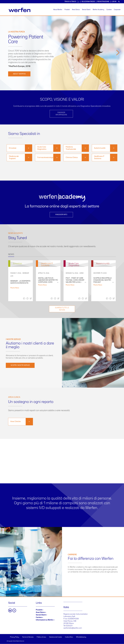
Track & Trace (72, 2)
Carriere (109, 10)
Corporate (117, 10)
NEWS (11, 254)
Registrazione (103, 2)
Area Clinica (76, 10)
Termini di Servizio (28, 637)
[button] (118, 69)
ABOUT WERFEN (19, 74)
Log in (114, 2)
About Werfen (58, 10)
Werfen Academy (98, 10)
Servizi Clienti (86, 10)
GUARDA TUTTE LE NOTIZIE (62, 309)
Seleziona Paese (88, 2)
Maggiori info (61, 215)
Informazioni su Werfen (45, 620)
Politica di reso (41, 637)
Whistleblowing (81, 637)
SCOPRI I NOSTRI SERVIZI (20, 365)
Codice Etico (69, 637)
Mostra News (15, 288)
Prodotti (67, 10)
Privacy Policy (14, 637)
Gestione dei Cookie (56, 637)
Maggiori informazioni (61, 114)
